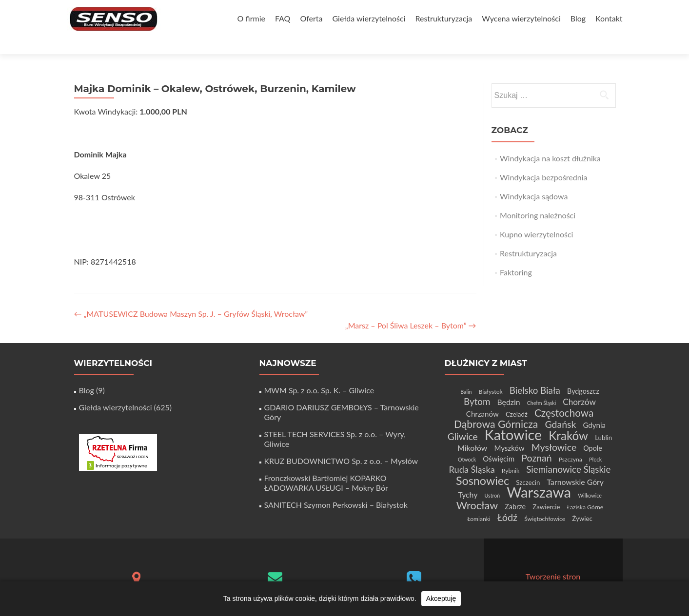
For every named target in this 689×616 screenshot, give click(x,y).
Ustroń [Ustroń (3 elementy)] (492, 478)
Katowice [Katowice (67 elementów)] (513, 418)
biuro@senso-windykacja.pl (275, 576)
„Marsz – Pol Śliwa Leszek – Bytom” (411, 308)
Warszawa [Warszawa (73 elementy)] (539, 475)
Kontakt (609, 18)
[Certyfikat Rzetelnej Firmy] (118, 434)
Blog (578, 18)
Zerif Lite (513, 569)
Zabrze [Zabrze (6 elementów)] (515, 490)
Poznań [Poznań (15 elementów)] (536, 441)
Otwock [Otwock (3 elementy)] (467, 442)
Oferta (311, 18)
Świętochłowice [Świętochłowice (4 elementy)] (545, 502)
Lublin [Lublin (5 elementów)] (603, 421)
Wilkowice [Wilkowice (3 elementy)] (590, 478)
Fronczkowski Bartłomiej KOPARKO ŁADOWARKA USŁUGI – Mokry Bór (326, 466)
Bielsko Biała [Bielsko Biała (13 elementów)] (535, 373)
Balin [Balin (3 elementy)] (466, 375)
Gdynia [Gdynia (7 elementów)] (594, 408)
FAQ (283, 18)
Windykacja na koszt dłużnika (550, 141)
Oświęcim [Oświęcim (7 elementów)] (499, 442)
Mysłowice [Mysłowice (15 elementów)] (554, 430)
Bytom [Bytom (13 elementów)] (477, 384)
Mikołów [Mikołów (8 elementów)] (472, 431)
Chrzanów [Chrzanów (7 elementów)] (482, 397)
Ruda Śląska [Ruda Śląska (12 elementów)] (472, 452)
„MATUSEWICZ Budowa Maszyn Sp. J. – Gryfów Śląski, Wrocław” (191, 297)
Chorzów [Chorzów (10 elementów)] (579, 385)
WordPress (590, 569)
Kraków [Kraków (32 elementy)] (568, 418)
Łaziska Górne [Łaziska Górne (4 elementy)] (585, 490)
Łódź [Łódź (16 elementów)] (507, 500)
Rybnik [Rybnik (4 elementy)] (511, 453)
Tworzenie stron (553, 559)
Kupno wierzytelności (536, 217)
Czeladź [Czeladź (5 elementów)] (517, 397)
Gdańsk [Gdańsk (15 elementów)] (560, 407)
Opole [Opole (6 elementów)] (592, 431)
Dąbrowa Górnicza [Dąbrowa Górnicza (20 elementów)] (496, 407)
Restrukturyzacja (443, 18)
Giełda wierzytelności (369, 18)
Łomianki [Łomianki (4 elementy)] (479, 502)
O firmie (251, 18)
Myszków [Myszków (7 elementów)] (509, 431)
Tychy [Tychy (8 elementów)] (468, 477)
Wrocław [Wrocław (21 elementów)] (477, 488)
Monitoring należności (538, 198)
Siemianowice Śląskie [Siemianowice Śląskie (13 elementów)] (568, 452)
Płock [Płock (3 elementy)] (595, 442)
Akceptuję (441, 598)
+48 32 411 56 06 (414, 578)
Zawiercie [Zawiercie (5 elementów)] (546, 490)
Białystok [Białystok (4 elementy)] (491, 375)
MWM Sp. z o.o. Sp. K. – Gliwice (319, 373)
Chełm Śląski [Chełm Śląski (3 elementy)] (542, 386)
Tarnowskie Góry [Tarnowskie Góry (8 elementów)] (575, 465)
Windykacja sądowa (534, 179)
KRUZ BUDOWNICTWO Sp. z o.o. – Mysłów (341, 444)
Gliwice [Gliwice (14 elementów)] (463, 419)
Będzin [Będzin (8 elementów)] (509, 385)
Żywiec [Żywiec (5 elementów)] (582, 501)
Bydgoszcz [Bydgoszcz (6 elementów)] (583, 374)
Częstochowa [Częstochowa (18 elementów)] (564, 396)
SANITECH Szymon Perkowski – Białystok (336, 488)
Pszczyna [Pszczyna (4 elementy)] (571, 442)
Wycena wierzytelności (521, 18)
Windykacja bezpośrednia (543, 160)
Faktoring (516, 255)
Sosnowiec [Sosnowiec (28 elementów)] (482, 463)
